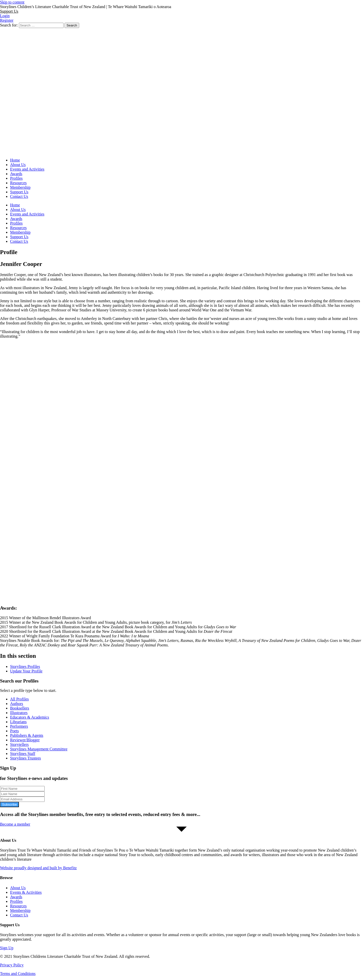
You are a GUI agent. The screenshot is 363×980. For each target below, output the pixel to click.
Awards (16, 174)
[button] (9, 11)
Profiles (16, 178)
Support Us (19, 192)
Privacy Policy (12, 965)
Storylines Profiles (25, 666)
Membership (20, 187)
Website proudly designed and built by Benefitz (38, 868)
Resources (18, 183)
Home (15, 160)
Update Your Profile (26, 671)
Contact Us (19, 196)
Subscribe (9, 805)
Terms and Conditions (18, 974)
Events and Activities (27, 169)
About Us (18, 165)
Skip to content (12, 2)
